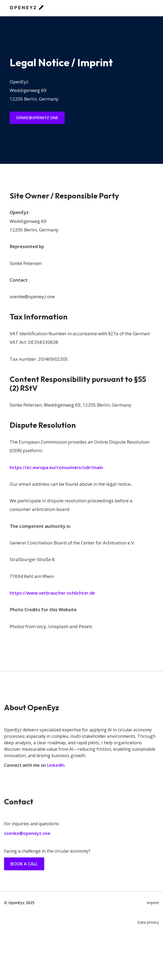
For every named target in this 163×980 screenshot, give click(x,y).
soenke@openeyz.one (27, 833)
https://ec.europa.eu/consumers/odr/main (56, 467)
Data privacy (148, 922)
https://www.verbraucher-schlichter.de (52, 593)
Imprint (153, 903)
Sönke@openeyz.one (37, 118)
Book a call (24, 864)
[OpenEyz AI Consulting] (27, 8)
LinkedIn (56, 765)
